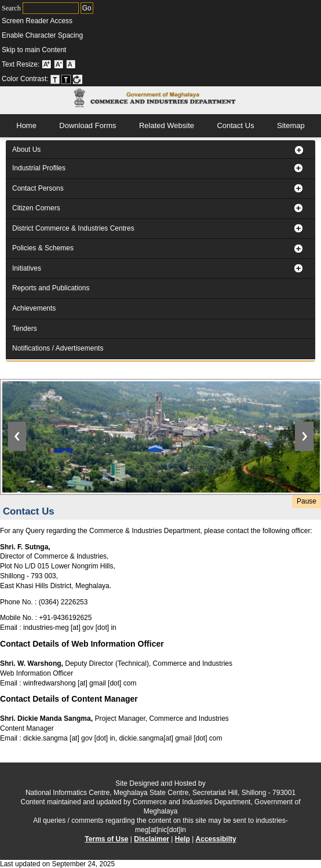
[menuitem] (144, 21)
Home (26, 125)
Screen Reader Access (37, 21)
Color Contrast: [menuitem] (42, 79)
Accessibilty (216, 839)
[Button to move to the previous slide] (13, 424)
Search (40, 8)
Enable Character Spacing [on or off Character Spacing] (42, 35)
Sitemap (291, 125)
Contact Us (235, 125)
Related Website (167, 125)
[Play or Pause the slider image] (307, 502)
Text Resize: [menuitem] (39, 64)
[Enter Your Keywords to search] (51, 8)
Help (183, 839)
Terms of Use (106, 839)
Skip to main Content (34, 50)
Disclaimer (152, 839)
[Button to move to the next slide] (308, 424)
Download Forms (87, 125)
